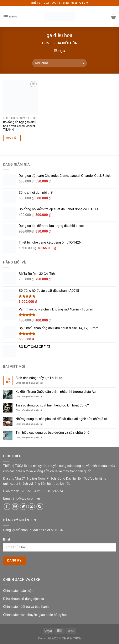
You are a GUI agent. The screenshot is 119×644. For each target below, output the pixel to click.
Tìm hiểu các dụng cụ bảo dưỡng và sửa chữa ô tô (53, 433)
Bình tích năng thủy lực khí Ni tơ (39, 378)
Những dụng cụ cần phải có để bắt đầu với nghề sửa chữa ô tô (61, 419)
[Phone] (30, 491)
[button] (10, 17)
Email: (7, 540)
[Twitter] (23, 507)
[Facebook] (7, 507)
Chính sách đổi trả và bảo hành (26, 607)
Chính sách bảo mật (18, 591)
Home (47, 43)
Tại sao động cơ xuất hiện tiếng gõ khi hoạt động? (52, 405)
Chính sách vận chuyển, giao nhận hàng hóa (35, 615)
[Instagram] (15, 507)
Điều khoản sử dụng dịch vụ (24, 599)
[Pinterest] (40, 507)
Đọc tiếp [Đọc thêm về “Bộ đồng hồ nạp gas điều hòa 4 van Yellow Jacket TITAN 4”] (12, 138)
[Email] (26, 498)
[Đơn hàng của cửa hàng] (59, 63)
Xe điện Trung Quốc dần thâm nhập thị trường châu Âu (56, 392)
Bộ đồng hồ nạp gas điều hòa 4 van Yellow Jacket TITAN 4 (20, 126)
